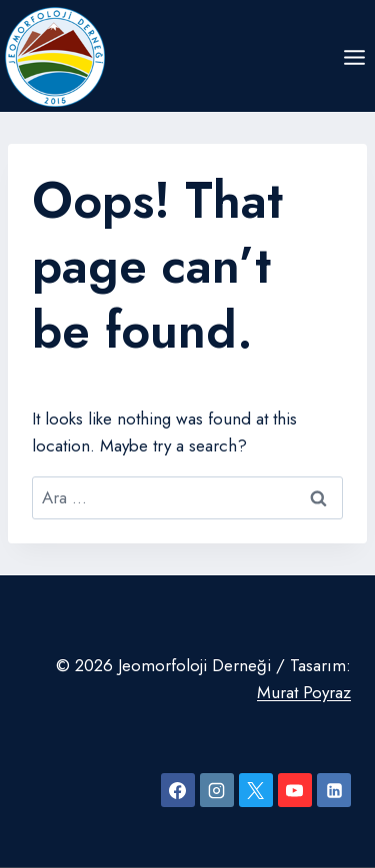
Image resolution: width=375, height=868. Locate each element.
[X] (256, 790)
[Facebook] (178, 790)
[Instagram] (217, 790)
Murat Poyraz (304, 692)
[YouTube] (295, 790)
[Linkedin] (334, 790)
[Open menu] (354, 57)
